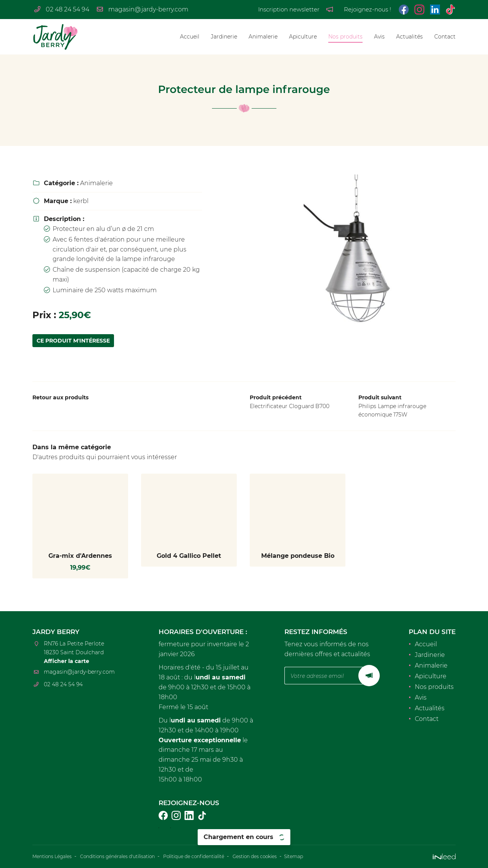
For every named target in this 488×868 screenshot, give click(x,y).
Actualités (409, 37)
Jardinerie (224, 37)
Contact (445, 37)
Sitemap (338, 857)
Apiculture (303, 37)
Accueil (190, 37)
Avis (379, 37)
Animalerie (263, 37)
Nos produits (345, 37)
